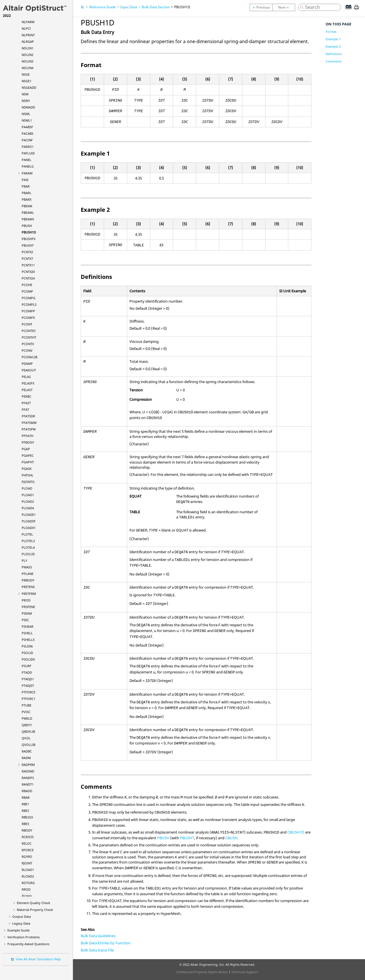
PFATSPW (29, 429)
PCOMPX (28, 318)
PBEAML (28, 213)
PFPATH (28, 436)
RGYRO (27, 857)
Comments (334, 61)
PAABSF (27, 127)
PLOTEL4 (28, 547)
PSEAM (27, 613)
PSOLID (27, 653)
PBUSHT (28, 245)
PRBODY (28, 580)
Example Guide (19, 930)
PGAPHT (28, 462)
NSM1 (26, 101)
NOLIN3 (28, 61)
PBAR (26, 186)
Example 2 (333, 46)
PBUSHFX (29, 239)
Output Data (22, 916)
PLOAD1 (28, 495)
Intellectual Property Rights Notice (202, 972)
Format (331, 32)
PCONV (27, 350)
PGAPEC (28, 455)
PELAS (26, 377)
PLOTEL (27, 534)
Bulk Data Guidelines (98, 936)
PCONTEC (29, 331)
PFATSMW (29, 423)
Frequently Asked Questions (28, 944)
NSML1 (27, 120)
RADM (26, 758)
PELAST (27, 390)
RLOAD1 (28, 870)
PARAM (27, 173)
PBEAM (27, 206)
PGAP (26, 449)
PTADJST (28, 686)
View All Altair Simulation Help (38, 959)
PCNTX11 (28, 265)
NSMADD (28, 107)
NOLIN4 (28, 68)
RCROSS (28, 837)
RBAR (26, 797)
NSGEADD (29, 87)
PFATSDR (28, 416)
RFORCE (28, 850)
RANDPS (28, 778)
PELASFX (28, 383)
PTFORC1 (29, 699)
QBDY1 (27, 725)
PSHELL (27, 633)
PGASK (27, 469)
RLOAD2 (28, 876)
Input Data (129, 7)
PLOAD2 (28, 501)
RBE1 (25, 804)
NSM (25, 94)
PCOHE (27, 285)
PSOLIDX (28, 659)
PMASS (27, 567)
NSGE (26, 74)
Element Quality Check (34, 903)
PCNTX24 (28, 278)
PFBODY (28, 442)
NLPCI (26, 28)
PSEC (25, 620)
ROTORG (28, 883)
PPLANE (28, 574)
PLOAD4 (28, 508)
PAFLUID (28, 153)
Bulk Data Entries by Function (106, 943)
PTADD (27, 672)
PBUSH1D (29, 232)
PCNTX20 (28, 272)
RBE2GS (27, 817)
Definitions (334, 54)
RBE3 (25, 824)
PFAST (26, 403)
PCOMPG (29, 298)
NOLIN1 (28, 48)
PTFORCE (29, 692)
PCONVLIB (30, 357)
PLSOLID (28, 554)
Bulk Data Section (156, 7)
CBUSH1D (296, 832)
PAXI (25, 180)
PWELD (27, 718)
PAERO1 (28, 147)
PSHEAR (28, 626)
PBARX (27, 199)
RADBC (27, 751)
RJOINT (27, 863)
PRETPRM (29, 594)
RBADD (27, 791)
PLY (24, 561)
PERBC (27, 396)
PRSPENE (28, 607)
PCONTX (28, 344)
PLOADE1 (29, 515)
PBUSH (27, 226)
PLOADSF (29, 521)
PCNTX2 (27, 252)
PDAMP (27, 364)
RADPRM (28, 765)
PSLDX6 (27, 646)
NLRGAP (28, 42)
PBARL (27, 193)
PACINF (27, 140)
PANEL (27, 160)
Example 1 (333, 39)
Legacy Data (21, 923)
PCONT (27, 324)
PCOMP (27, 291)
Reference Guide (103, 7)
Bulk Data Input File (97, 950)
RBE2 (25, 811)
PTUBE (27, 705)
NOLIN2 (28, 55)
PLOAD (27, 488)
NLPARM (28, 22)
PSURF (27, 666)
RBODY (27, 830)
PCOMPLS (29, 304)
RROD (26, 889)
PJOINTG (28, 482)
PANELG (28, 166)
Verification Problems (24, 937)
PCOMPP (28, 311)
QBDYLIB (28, 732)
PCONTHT (29, 337)
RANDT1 (28, 784)
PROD (26, 600)
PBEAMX (28, 219)
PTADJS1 (28, 679)
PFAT (25, 409)
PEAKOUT (29, 370)
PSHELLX (28, 640)
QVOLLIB (29, 745)
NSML (26, 114)
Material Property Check (35, 910)
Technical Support (245, 972)
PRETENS (28, 587)
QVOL (26, 738)
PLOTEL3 (28, 541)
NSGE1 (27, 81)
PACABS (28, 133)
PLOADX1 (29, 528)
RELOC (27, 843)
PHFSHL (28, 475)
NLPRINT (28, 35)
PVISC (26, 712)
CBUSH (231, 838)
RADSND (28, 771)
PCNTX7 (27, 258)
